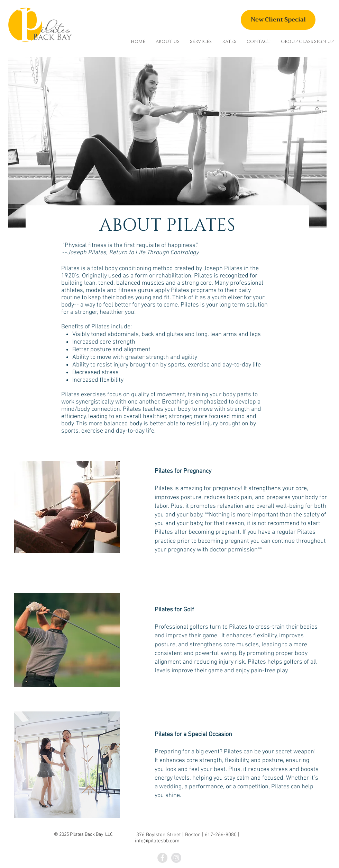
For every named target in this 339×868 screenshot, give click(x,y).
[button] (168, 42)
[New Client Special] (278, 20)
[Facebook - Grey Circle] (162, 858)
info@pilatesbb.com (157, 841)
